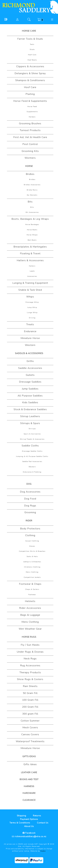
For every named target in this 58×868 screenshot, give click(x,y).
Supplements (32, 112)
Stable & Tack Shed (30, 290)
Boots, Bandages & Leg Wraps (30, 219)
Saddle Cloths (30, 446)
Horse (29, 166)
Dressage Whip (32, 302)
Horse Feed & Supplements (30, 101)
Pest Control (30, 144)
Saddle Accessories (30, 368)
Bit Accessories (32, 212)
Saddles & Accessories (29, 353)
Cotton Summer (30, 721)
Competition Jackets (32, 577)
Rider (29, 521)
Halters (32, 266)
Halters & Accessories (30, 260)
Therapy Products (30, 672)
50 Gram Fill (30, 693)
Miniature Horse (30, 338)
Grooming (30, 512)
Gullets (30, 375)
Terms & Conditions (20, 823)
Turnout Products (30, 130)
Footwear (32, 595)
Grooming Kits (30, 151)
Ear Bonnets (32, 195)
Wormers (30, 158)
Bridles (30, 174)
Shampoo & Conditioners (30, 80)
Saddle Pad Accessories (32, 462)
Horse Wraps (32, 235)
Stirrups (32, 429)
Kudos (43, 851)
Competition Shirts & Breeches (32, 551)
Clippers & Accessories (30, 66)
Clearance (29, 800)
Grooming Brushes (30, 124)
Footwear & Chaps (30, 584)
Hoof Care (32, 55)
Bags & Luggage (30, 615)
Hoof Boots (32, 60)
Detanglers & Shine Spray (30, 73)
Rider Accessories (30, 608)
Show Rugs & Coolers (30, 679)
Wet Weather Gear (30, 629)
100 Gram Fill (30, 700)
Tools (32, 44)
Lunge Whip (32, 313)
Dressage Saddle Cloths (32, 451)
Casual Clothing (32, 541)
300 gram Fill (30, 714)
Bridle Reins (32, 190)
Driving (32, 318)
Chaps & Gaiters (32, 589)
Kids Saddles (30, 402)
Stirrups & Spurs (30, 423)
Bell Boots (32, 240)
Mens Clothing (32, 572)
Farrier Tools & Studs (30, 39)
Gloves (32, 546)
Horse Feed (32, 107)
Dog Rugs (30, 506)
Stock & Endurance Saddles (30, 409)
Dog (29, 484)
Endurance (30, 331)
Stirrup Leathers (30, 416)
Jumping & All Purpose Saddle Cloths (32, 456)
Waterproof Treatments (30, 741)
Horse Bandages (32, 225)
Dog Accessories (30, 492)
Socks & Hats (32, 557)
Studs (32, 49)
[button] (6, 19)
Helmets (30, 601)
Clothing (30, 535)
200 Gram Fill (30, 707)
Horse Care (29, 31)
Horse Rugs (29, 637)
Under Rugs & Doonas (30, 652)
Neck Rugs (30, 659)
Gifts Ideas (29, 757)
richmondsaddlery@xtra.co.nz (30, 837)
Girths (30, 361)
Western (30, 345)
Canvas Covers (30, 734)
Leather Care (29, 773)
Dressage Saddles (30, 382)
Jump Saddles (30, 389)
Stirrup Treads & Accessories (32, 439)
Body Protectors (30, 529)
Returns (37, 816)
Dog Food (30, 499)
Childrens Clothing (32, 567)
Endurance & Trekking (32, 472)
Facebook (30, 833)
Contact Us (43, 823)
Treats (30, 324)
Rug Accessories (30, 666)
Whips (30, 297)
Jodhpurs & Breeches (32, 562)
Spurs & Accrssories (32, 434)
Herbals (32, 117)
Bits (30, 202)
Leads (32, 271)
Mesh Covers (30, 728)
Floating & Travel (30, 254)
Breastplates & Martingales (30, 247)
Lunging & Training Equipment (30, 283)
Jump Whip (32, 307)
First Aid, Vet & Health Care (30, 137)
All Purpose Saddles (30, 396)
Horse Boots (32, 230)
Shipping (21, 816)
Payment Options (29, 819)
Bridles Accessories (32, 185)
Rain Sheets (30, 686)
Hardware (29, 793)
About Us (29, 826)
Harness (29, 786)
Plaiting (30, 94)
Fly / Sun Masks (30, 645)
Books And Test (29, 779)
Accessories (32, 276)
